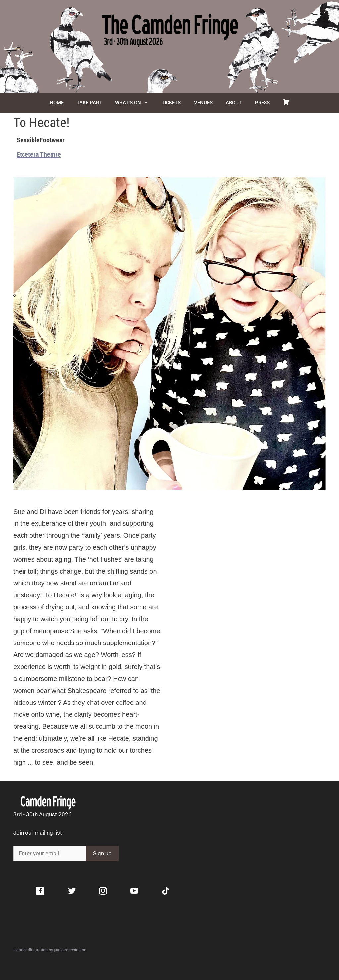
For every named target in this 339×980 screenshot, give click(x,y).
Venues (203, 103)
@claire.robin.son (70, 950)
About (234, 103)
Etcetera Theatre (39, 154)
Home (57, 103)
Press (262, 103)
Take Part (89, 103)
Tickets (171, 103)
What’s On (135, 103)
